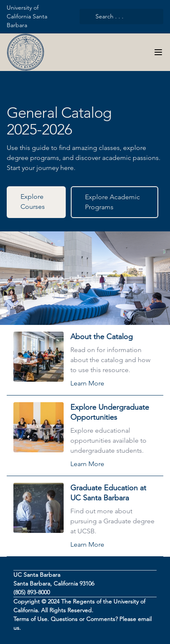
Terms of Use (30, 619)
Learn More (87, 383)
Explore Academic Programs (112, 202)
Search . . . (104, 16)
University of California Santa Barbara (27, 16)
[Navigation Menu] (158, 52)
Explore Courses (33, 202)
